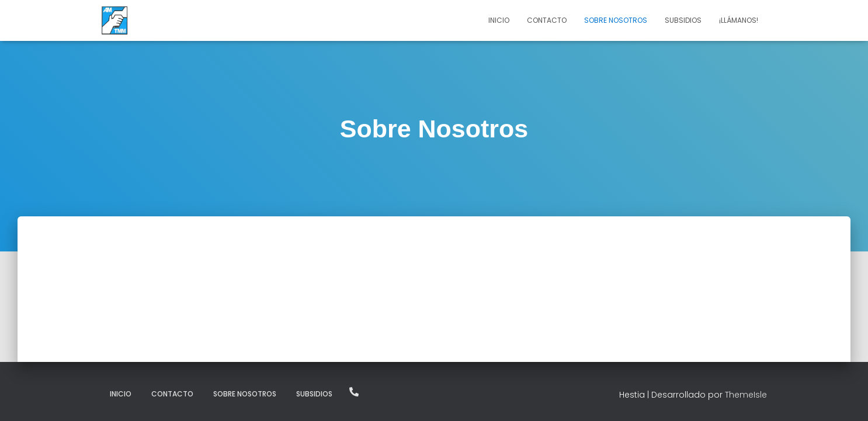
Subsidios (683, 20)
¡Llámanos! (739, 20)
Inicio (499, 20)
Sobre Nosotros (616, 20)
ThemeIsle (746, 395)
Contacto (547, 20)
